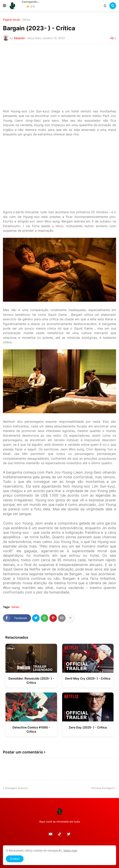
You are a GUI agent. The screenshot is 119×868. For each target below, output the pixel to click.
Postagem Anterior (16, 788)
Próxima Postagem (103, 788)
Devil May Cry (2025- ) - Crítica (88, 678)
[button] (5, 6)
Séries (26, 20)
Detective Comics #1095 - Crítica (31, 729)
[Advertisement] (59, 77)
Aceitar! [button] (15, 859)
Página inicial (11, 20)
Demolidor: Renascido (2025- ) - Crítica (31, 681)
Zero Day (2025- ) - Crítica (88, 727)
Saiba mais (70, 850)
